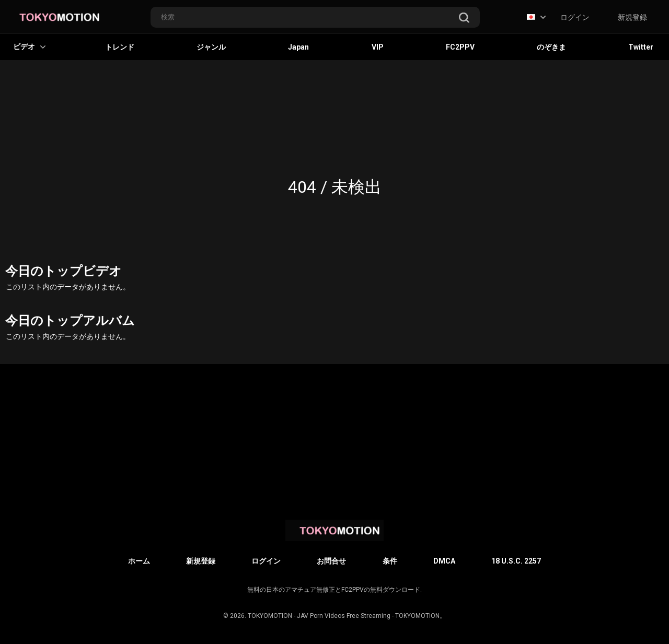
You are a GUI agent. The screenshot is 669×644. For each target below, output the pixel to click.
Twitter (641, 47)
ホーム (139, 561)
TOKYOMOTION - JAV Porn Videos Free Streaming (319, 616)
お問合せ (331, 561)
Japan (298, 47)
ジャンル (211, 47)
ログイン (575, 17)
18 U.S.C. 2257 (516, 561)
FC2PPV (460, 47)
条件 (390, 561)
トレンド (120, 47)
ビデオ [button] (29, 46)
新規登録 (632, 17)
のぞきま (551, 47)
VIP (378, 47)
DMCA (444, 561)
